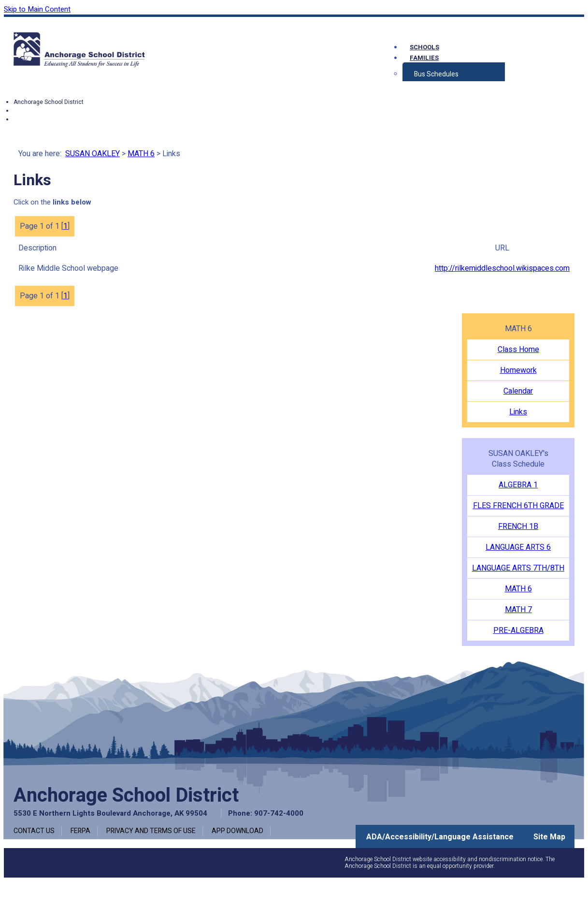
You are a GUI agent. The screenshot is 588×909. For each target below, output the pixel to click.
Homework (518, 370)
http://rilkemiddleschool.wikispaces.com (502, 268)
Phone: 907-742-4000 (266, 813)
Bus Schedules (436, 74)
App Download (237, 831)
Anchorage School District (49, 102)
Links (518, 412)
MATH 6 (141, 154)
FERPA (80, 831)
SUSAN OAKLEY (93, 154)
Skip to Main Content (37, 9)
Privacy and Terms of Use (151, 831)
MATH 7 (518, 610)
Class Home (518, 350)
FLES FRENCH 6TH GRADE (518, 506)
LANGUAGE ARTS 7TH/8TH (518, 568)
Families (424, 58)
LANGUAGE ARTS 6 (518, 547)
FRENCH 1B (518, 527)
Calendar (518, 391)
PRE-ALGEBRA (518, 630)
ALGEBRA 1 (518, 485)
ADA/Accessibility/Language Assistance (440, 837)
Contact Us (34, 831)
